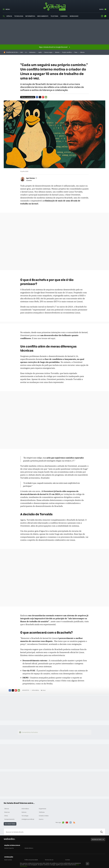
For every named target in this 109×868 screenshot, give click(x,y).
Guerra (41, 819)
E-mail (46, 97)
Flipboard (43, 97)
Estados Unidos (44, 816)
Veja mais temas (10, 824)
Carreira (64, 16)
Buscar (101, 832)
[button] (31, 178)
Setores (24, 812)
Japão (40, 52)
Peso (76, 52)
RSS (74, 822)
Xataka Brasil (55, 7)
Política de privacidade (31, 860)
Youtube (67, 822)
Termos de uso (49, 860)
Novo (101, 9)
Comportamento (9, 819)
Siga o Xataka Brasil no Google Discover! (53, 47)
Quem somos (8, 860)
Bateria (57, 52)
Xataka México (29, 848)
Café (21, 52)
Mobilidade (74, 16)
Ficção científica (67, 52)
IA (26, 52)
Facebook (37, 97)
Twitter (40, 97)
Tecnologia (19, 16)
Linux (44, 690)
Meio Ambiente (43, 16)
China (6, 816)
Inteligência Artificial (28, 819)
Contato (68, 860)
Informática (30, 16)
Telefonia (54, 16)
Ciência (9, 16)
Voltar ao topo (97, 839)
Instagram (102, 16)
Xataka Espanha (9, 848)
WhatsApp (105, 16)
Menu (8, 9)
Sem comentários (29, 97)
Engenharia (42, 809)
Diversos (7, 812)
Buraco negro (48, 52)
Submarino (32, 52)
